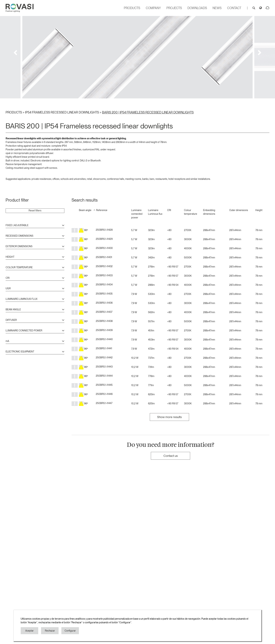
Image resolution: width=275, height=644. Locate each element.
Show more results (169, 417)
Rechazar (50, 631)
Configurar (70, 631)
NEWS (217, 8)
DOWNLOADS (197, 8)
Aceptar (29, 631)
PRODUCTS (132, 8)
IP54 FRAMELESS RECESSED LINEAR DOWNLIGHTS (62, 112)
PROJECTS (174, 8)
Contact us (171, 456)
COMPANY (153, 8)
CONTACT (234, 8)
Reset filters (35, 211)
